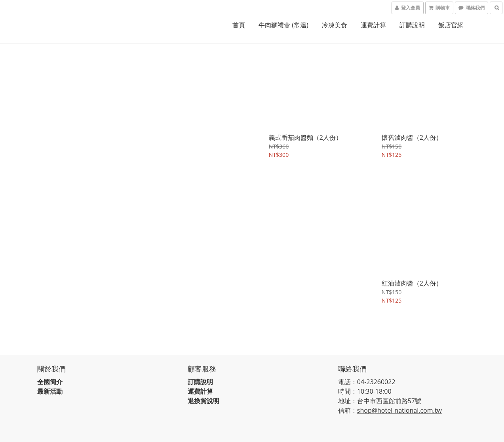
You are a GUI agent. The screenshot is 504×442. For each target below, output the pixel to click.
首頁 (239, 25)
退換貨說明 (205, 396)
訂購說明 (412, 25)
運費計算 (373, 25)
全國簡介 (51, 377)
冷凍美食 (335, 25)
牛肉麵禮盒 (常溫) (283, 25)
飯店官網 (451, 25)
